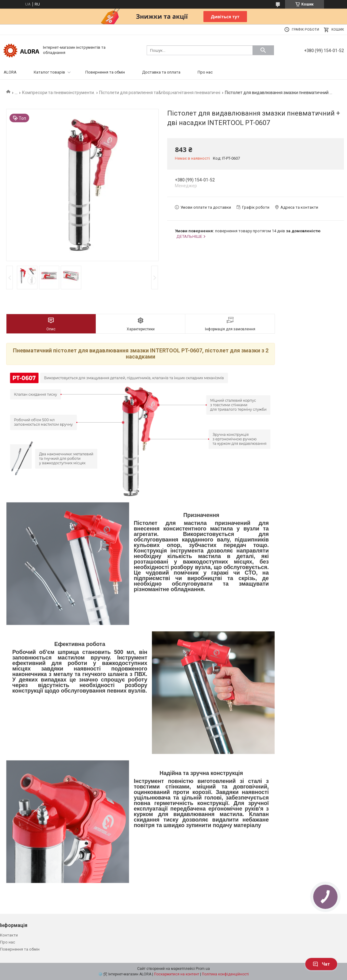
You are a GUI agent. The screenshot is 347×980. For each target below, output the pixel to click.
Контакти (9, 935)
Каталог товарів (49, 72)
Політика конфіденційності (225, 974)
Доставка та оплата (161, 72)
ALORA (10, 72)
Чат (321, 964)
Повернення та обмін (105, 72)
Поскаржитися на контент (177, 974)
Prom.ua (203, 969)
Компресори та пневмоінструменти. (58, 93)
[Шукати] (263, 50)
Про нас (205, 72)
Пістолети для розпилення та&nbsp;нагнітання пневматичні (160, 93)
